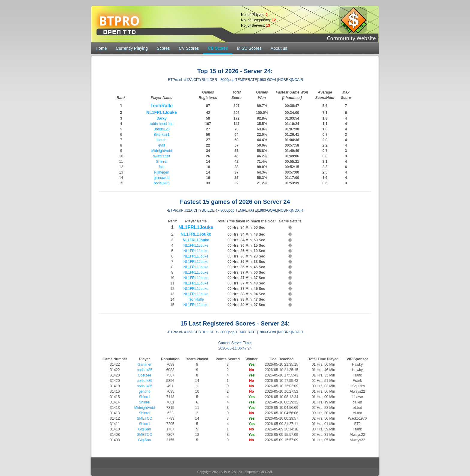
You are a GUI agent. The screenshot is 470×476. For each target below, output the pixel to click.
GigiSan (145, 429)
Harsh (162, 140)
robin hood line (162, 124)
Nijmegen (162, 172)
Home (101, 48)
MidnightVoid (162, 151)
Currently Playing (132, 48)
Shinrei (161, 162)
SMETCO (144, 418)
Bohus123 (162, 129)
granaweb (162, 178)
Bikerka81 (161, 135)
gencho (144, 391)
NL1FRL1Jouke (162, 112)
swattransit (161, 156)
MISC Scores (249, 48)
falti (162, 167)
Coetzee (145, 375)
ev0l (162, 145)
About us (279, 48)
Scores (163, 48)
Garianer (145, 364)
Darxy (161, 118)
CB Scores (218, 48)
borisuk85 (162, 183)
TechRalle (162, 106)
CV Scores (189, 48)
